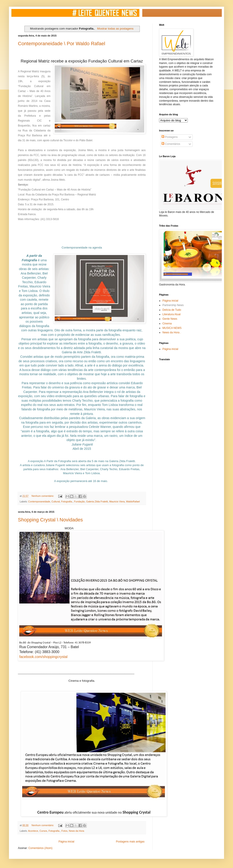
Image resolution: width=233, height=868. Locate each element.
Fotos (64, 831)
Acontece (33, 831)
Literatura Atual (172, 314)
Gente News (170, 319)
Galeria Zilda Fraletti (97, 502)
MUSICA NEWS (172, 328)
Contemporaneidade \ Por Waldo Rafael (61, 44)
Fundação (80, 502)
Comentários (171, 144)
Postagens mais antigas (130, 842)
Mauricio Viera (117, 502)
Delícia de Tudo (172, 310)
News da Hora (76, 831)
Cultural (56, 502)
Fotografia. (67, 502)
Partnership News (173, 305)
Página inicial (66, 842)
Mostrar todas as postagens (115, 29)
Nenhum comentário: (43, 496)
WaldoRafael (133, 502)
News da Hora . (172, 332)
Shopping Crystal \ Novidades (50, 520)
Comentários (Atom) (40, 848)
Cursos (43, 831)
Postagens (170, 137)
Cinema (167, 324)
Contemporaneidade (39, 502)
